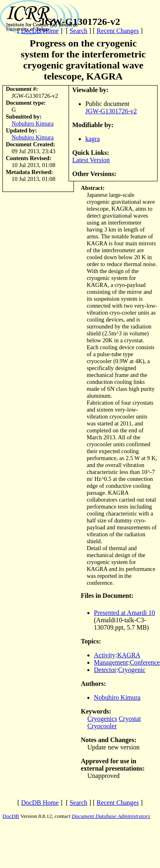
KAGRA (129, 655)
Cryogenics (102, 719)
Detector (105, 670)
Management (111, 662)
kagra (93, 139)
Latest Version (91, 160)
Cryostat (130, 719)
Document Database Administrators (111, 816)
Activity (104, 655)
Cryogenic (132, 670)
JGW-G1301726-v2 (111, 111)
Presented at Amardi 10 (124, 613)
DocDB (11, 816)
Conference (145, 662)
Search (78, 31)
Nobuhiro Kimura (33, 123)
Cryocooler (102, 726)
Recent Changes (118, 31)
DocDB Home (40, 31)
